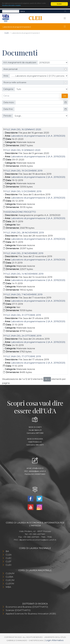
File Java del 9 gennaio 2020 (23, 150)
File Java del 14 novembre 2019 (24, 274)
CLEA (9, 555)
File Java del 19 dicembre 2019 (24, 171)
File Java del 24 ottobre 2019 (23, 336)
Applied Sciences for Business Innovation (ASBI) (31, 614)
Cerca (22, 11)
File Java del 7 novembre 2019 (24, 294)
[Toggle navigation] (65, 11)
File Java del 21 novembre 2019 (24, 253)
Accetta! (59, 4)
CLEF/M (10, 584)
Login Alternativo (54, 640)
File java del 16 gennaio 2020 (23, 129)
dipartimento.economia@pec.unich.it (38, 540)
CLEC (9, 558)
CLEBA (9, 577)
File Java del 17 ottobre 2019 (23, 356)
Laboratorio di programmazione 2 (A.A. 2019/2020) (38, 136)
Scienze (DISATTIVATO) (18, 610)
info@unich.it (38, 468)
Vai (65, 96)
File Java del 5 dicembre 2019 (23, 191)
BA (7, 551)
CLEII (7, 33)
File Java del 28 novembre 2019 (24, 233)
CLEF (9, 561)
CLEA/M (10, 573)
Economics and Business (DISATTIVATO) (27, 607)
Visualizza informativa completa (11, 5)
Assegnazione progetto (20, 212)
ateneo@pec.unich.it (37, 471)
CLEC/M (10, 580)
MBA (8, 587)
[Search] (11, 11)
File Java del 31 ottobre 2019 (23, 315)
